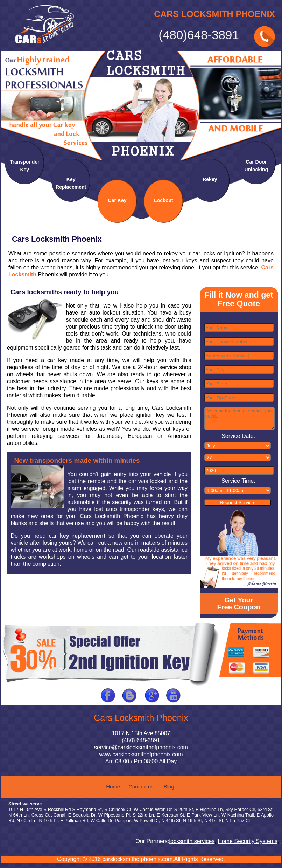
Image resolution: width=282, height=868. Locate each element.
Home (113, 787)
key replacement (83, 536)
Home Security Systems (249, 841)
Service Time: (238, 481)
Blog (169, 787)
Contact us (141, 787)
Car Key (117, 200)
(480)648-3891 (199, 35)
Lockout (163, 200)
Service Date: (238, 436)
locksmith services (193, 841)
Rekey (210, 179)
